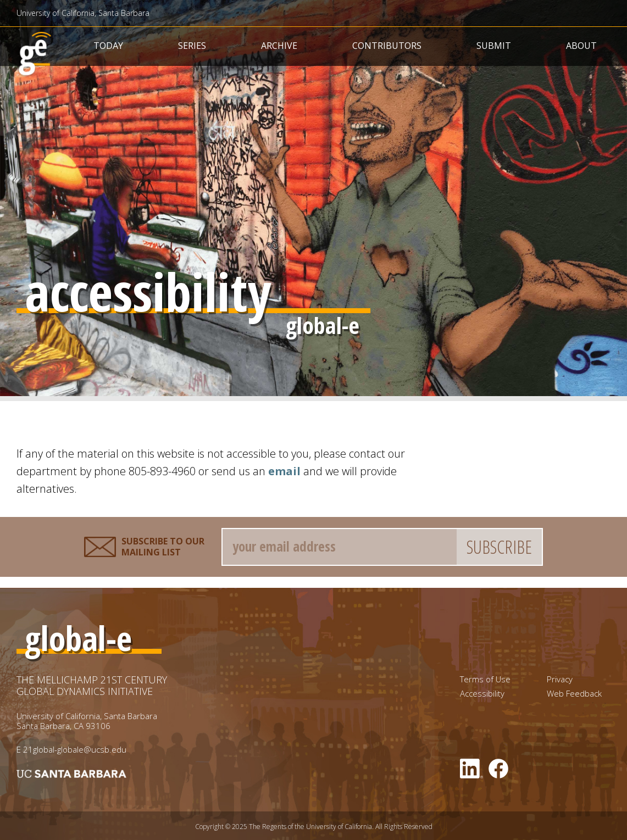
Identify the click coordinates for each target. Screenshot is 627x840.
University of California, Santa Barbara (83, 13)
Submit (494, 46)
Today (108, 46)
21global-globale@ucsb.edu (75, 749)
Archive (279, 46)
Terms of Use (485, 679)
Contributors (387, 46)
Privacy (560, 679)
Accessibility (482, 694)
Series (192, 46)
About (581, 46)
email (284, 471)
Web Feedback (574, 694)
